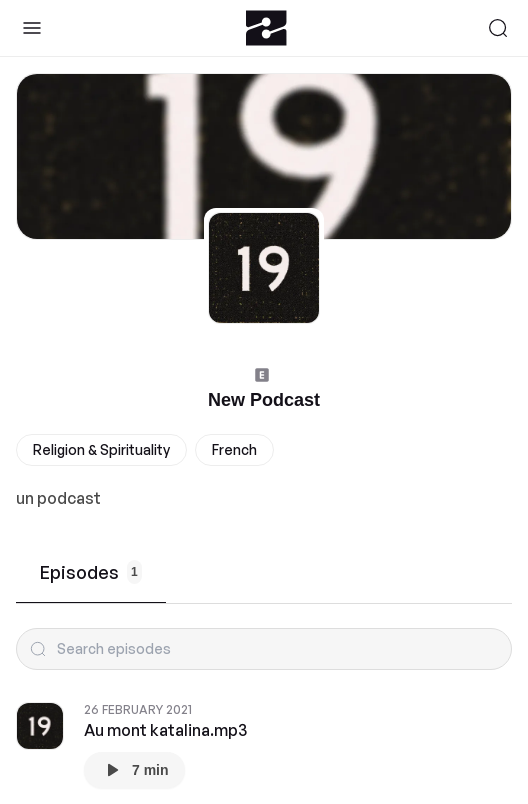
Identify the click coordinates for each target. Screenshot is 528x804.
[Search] (498, 28)
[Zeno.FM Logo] (266, 28)
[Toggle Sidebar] (32, 28)
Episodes (91, 572)
